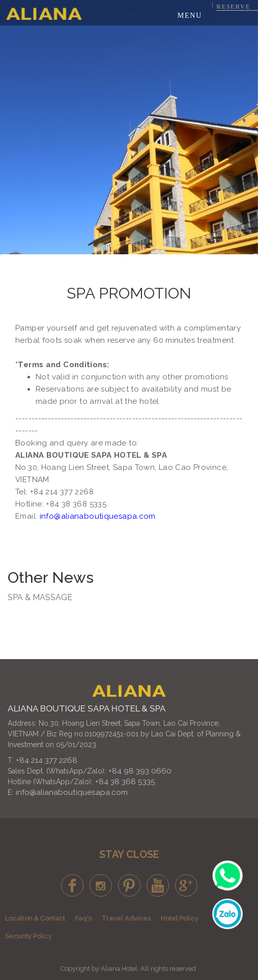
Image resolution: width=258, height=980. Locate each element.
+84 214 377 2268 (47, 760)
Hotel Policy (180, 918)
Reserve (233, 7)
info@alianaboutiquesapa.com (72, 792)
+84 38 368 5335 (125, 782)
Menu (190, 16)
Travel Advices (126, 918)
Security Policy (28, 936)
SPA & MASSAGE (40, 597)
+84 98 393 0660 (140, 771)
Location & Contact (35, 918)
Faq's (83, 918)
